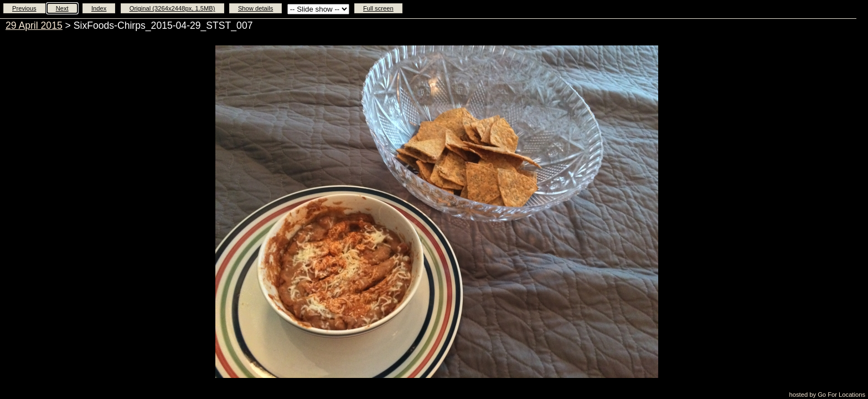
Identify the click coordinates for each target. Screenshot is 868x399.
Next (62, 8)
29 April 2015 (34, 25)
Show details (255, 8)
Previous (24, 8)
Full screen (378, 8)
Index (99, 8)
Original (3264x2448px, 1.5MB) (172, 8)
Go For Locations (841, 395)
